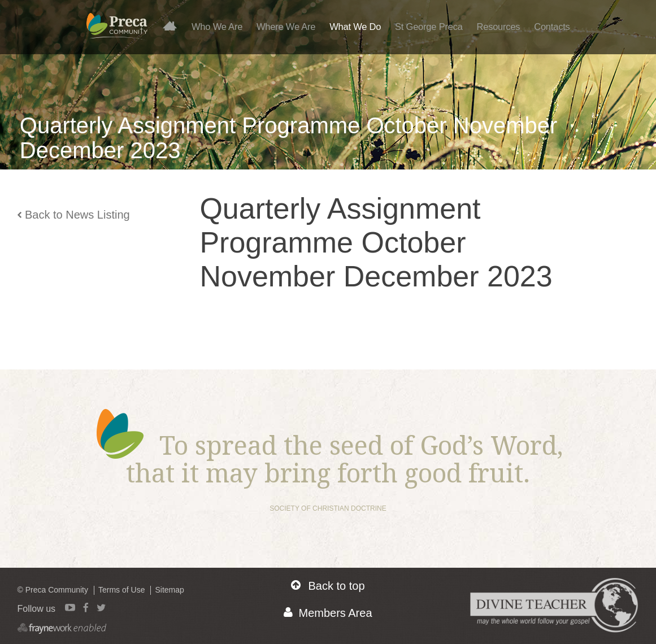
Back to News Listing (73, 215)
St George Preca (429, 27)
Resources (498, 27)
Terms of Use (121, 590)
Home (174, 25)
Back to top (328, 586)
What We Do (355, 27)
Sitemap (169, 590)
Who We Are (217, 27)
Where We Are (286, 27)
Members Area (328, 613)
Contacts (552, 27)
